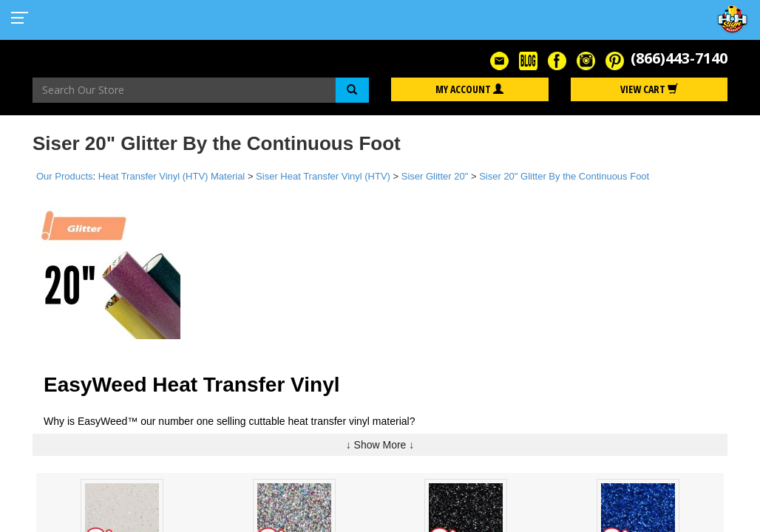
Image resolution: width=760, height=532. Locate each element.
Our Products (65, 176)
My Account (469, 89)
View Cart (649, 89)
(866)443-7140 (679, 58)
